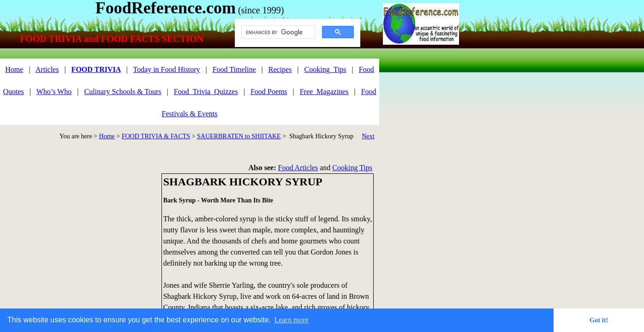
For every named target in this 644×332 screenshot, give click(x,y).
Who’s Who (54, 92)
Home (107, 136)
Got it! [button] (599, 320)
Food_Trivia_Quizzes (206, 92)
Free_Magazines (324, 92)
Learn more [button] (292, 320)
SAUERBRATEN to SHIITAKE (239, 136)
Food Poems (269, 92)
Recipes (280, 69)
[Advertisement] (78, 238)
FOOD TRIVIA (96, 69)
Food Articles (298, 168)
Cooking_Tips (325, 69)
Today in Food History (166, 69)
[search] (277, 32)
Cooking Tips (352, 168)
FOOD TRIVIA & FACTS (156, 136)
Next (368, 136)
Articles (47, 69)
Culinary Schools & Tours (123, 92)
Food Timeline (234, 69)
